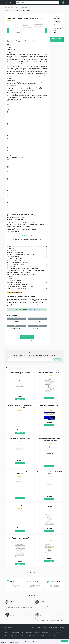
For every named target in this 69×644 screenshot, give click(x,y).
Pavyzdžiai (15, 634)
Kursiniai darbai (17, 321)
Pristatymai (28, 636)
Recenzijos (29, 634)
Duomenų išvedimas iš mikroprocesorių (49, 537)
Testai (41, 634)
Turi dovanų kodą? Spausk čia (27, 341)
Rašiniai (22, 634)
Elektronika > (8, 7)
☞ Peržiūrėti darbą (32, 309)
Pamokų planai (27, 637)
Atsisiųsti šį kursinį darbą (57, 39)
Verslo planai (56, 636)
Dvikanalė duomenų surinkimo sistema (20, 439)
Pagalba (39, 627)
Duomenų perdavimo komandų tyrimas (49, 372)
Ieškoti (57, 360)
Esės (22, 632)
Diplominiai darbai (15, 632)
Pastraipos (36, 636)
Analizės (7, 632)
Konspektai (37, 632)
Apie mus (33, 627)
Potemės (42, 636)
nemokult (9, 2)
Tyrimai (46, 634)
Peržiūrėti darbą (27, 337)
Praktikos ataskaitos (19, 636)
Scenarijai (47, 637)
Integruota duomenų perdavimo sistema (19, 7)
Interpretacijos (29, 632)
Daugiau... (17, 642)
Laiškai (11, 636)
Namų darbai (8, 634)
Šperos (35, 634)
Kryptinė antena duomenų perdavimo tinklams (20, 505)
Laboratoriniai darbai (55, 632)
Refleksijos (40, 637)
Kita (6, 636)
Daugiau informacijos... (27, 235)
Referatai (59, 634)
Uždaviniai (52, 634)
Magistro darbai (8, 637)
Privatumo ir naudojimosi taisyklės (57, 627)
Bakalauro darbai (18, 637)
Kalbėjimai (49, 636)
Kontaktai (45, 627)
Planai (34, 637)
